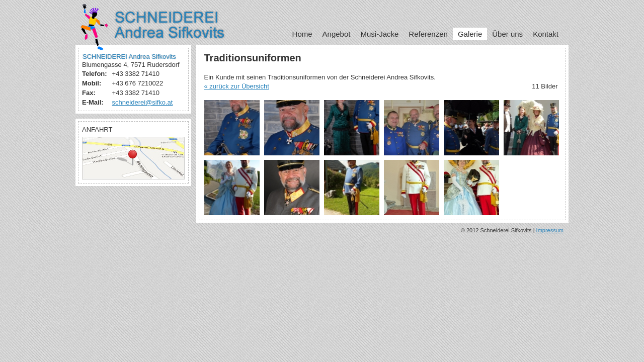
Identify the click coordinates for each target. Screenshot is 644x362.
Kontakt (546, 34)
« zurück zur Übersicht (237, 86)
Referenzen (428, 34)
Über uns (507, 34)
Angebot (337, 34)
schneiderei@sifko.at (143, 102)
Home (302, 34)
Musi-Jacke (379, 34)
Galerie (470, 34)
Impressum (550, 230)
